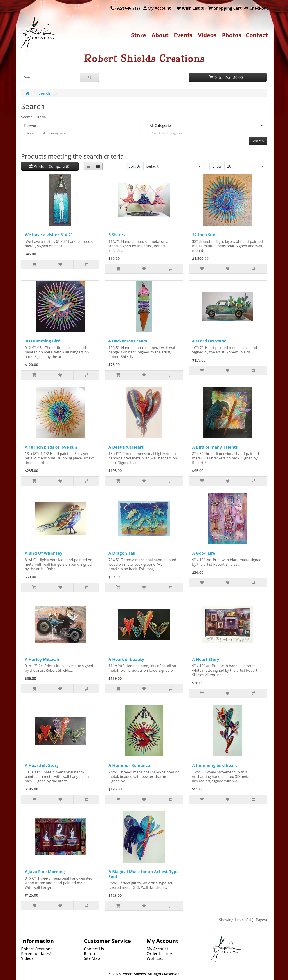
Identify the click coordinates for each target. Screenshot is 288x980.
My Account (157, 949)
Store (139, 35)
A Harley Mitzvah (42, 659)
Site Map (92, 958)
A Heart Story (206, 659)
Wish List (155, 958)
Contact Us (94, 949)
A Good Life (204, 553)
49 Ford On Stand (209, 341)
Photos (232, 35)
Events (183, 35)
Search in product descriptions (46, 133)
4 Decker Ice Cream (128, 341)
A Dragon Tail (122, 553)
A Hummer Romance (129, 765)
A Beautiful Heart (126, 447)
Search (44, 93)
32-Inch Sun (204, 235)
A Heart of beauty (126, 659)
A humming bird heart (215, 765)
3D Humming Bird (43, 341)
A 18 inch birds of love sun (51, 447)
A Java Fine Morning (45, 872)
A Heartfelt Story (42, 765)
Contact (257, 35)
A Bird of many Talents (215, 447)
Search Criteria (34, 117)
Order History (159, 954)
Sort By (135, 166)
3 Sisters (117, 235)
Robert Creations (37, 949)
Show (217, 166)
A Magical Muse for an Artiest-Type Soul (144, 874)
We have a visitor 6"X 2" (49, 235)
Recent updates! (36, 954)
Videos (207, 35)
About (160, 35)
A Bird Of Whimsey (44, 553)
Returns (91, 954)
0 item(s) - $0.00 (226, 77)
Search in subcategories (167, 133)
